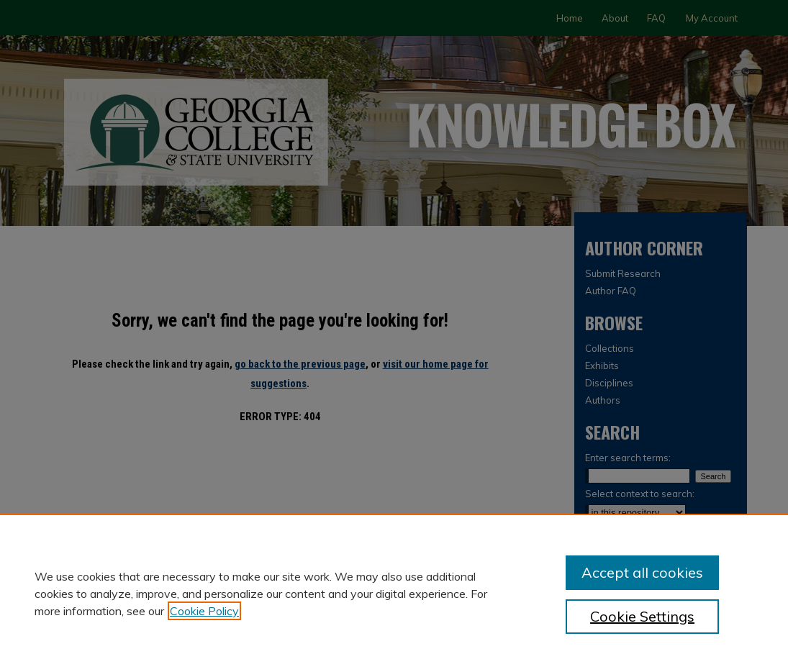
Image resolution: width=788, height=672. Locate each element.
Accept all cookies (642, 572)
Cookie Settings (642, 616)
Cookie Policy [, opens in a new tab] (204, 611)
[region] (394, 593)
